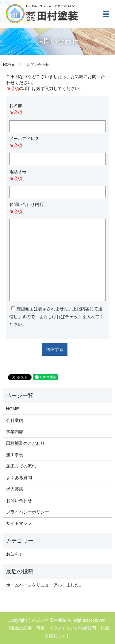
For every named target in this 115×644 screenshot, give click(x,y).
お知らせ (15, 554)
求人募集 (15, 489)
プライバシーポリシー (28, 512)
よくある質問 (19, 478)
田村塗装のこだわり (25, 443)
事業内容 (15, 432)
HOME (9, 65)
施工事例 (15, 455)
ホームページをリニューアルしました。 (45, 585)
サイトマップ (19, 523)
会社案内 (15, 420)
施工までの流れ (21, 466)
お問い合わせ (19, 501)
